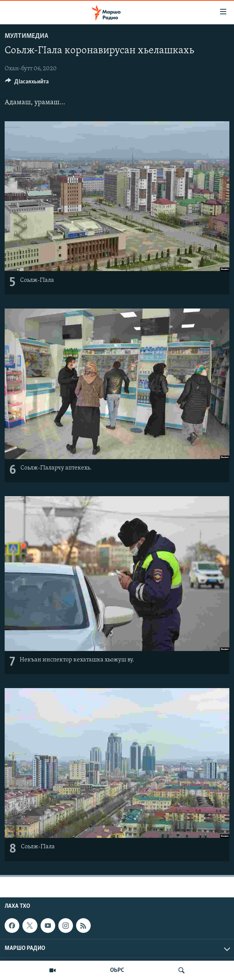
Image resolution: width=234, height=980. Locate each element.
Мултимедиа (26, 36)
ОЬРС (117, 970)
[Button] (27, 83)
